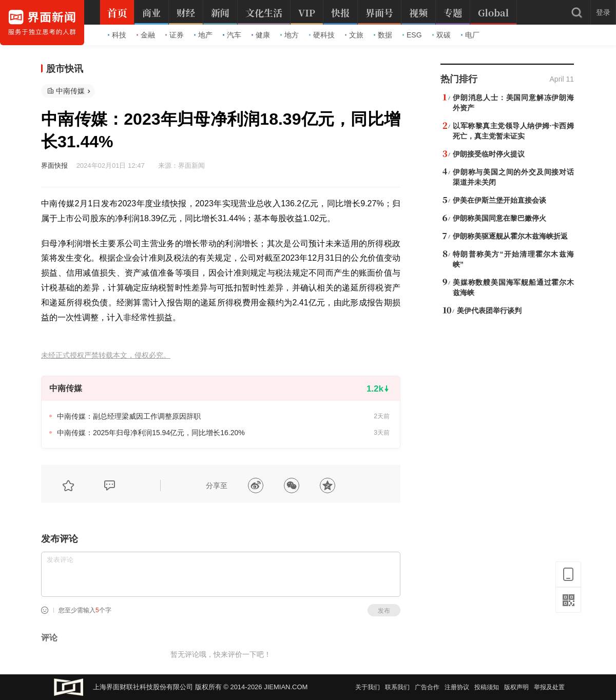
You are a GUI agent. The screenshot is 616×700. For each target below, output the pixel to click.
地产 (203, 35)
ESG (412, 35)
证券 (175, 35)
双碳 (441, 35)
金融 (146, 35)
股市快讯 (65, 69)
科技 (117, 35)
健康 (261, 35)
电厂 (470, 35)
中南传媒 (70, 91)
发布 (384, 611)
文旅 (354, 35)
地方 (290, 35)
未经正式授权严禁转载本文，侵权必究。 (106, 355)
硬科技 (322, 35)
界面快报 (54, 166)
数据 (383, 35)
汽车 (232, 35)
